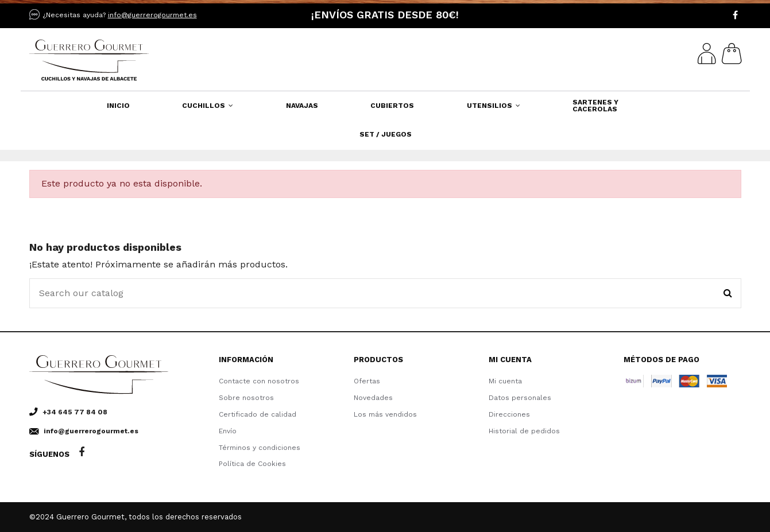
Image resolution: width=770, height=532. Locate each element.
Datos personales (520, 398)
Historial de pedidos (524, 431)
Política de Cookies (252, 464)
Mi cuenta (505, 381)
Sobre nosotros (246, 398)
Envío (228, 431)
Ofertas (367, 381)
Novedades (373, 398)
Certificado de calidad (258, 414)
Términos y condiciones (260, 448)
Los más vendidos (385, 414)
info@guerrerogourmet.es (152, 15)
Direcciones (509, 414)
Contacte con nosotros (259, 381)
